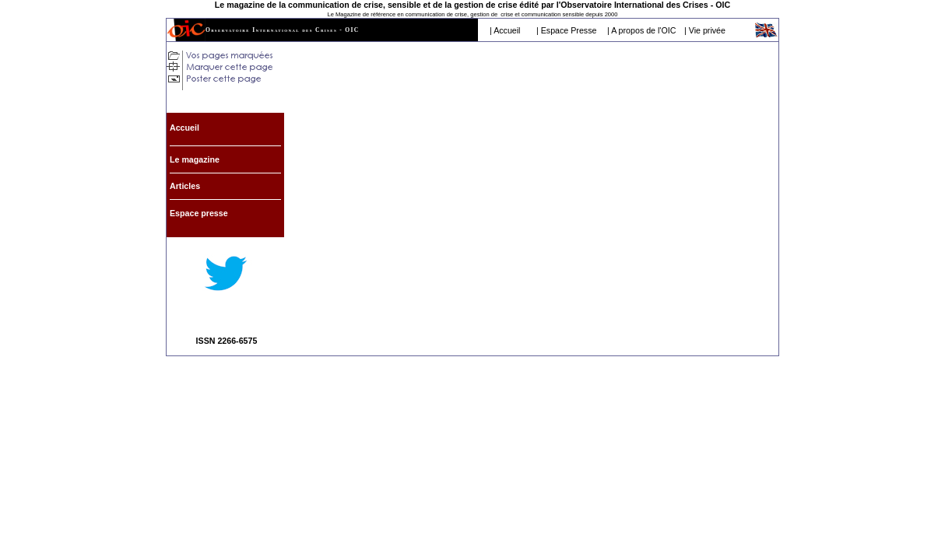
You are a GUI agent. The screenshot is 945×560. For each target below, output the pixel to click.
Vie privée (707, 30)
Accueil (507, 30)
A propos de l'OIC (643, 30)
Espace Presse (569, 30)
